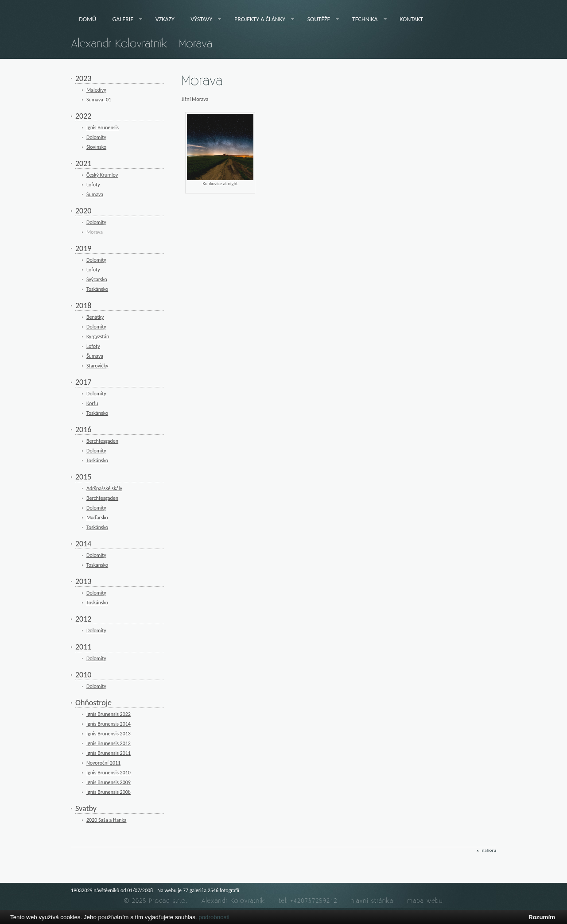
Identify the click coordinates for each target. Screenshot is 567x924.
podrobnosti (214, 917)
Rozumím (542, 917)
